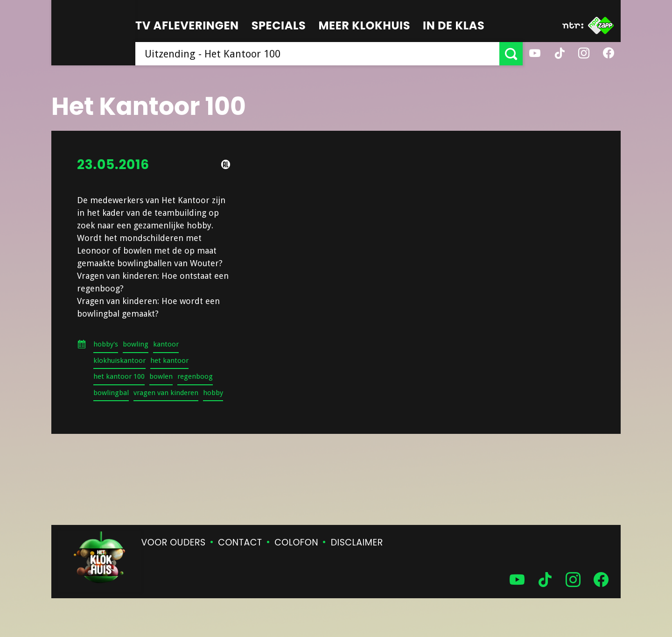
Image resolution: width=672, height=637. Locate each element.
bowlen (161, 376)
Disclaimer (357, 542)
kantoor (166, 344)
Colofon (296, 542)
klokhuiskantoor (119, 361)
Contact (240, 542)
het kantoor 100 (119, 376)
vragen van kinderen (166, 393)
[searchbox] (317, 54)
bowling (136, 344)
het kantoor (169, 361)
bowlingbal (111, 393)
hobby (213, 393)
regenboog (195, 376)
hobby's (106, 344)
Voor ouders (174, 542)
